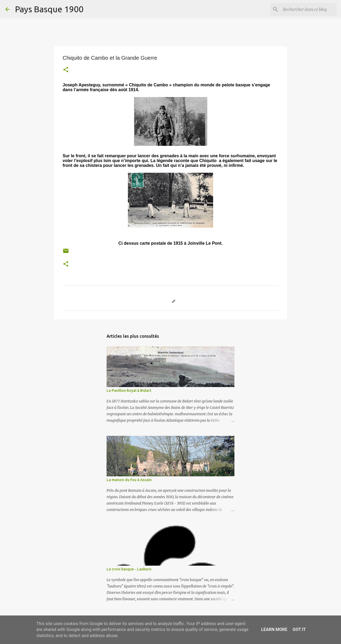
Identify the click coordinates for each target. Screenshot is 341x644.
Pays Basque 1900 (49, 9)
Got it (299, 629)
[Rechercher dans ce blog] (309, 9)
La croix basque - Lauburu (129, 569)
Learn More (274, 629)
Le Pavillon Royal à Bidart (129, 391)
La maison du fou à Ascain (129, 480)
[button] (66, 70)
